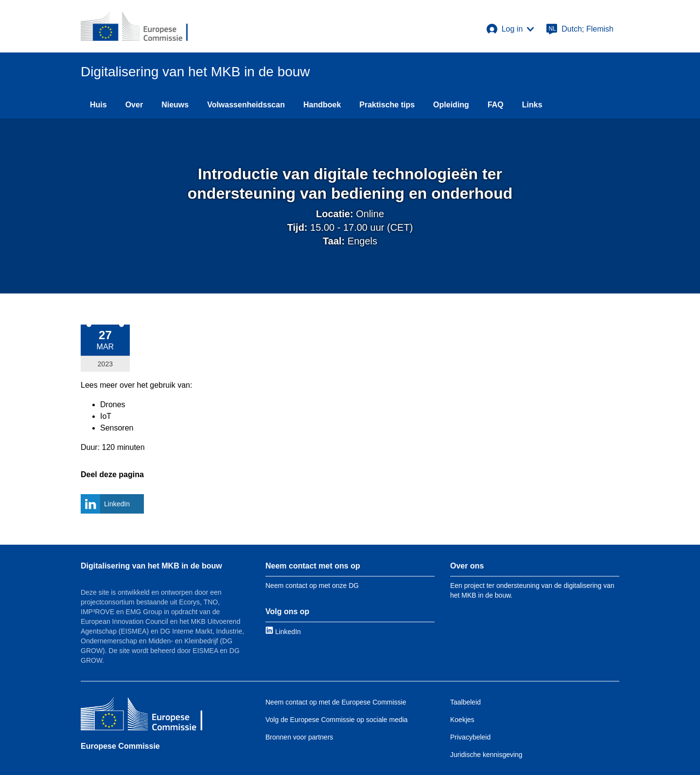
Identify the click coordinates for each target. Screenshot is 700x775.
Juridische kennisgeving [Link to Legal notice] (486, 755)
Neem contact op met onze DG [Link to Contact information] (312, 586)
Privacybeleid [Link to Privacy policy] (470, 737)
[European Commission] (134, 26)
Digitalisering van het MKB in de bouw (151, 566)
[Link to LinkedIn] (283, 631)
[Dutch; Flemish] (580, 29)
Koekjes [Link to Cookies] (462, 720)
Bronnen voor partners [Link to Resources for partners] (299, 737)
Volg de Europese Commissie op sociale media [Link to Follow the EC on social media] (337, 720)
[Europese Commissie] (141, 715)
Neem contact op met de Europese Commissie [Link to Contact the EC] (336, 702)
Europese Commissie (120, 746)
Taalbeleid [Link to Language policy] (465, 702)
